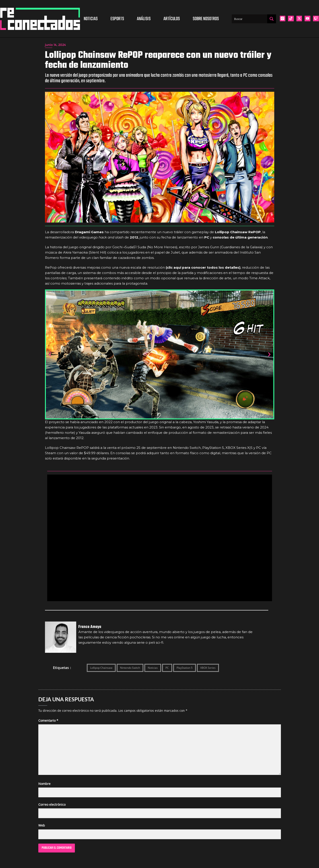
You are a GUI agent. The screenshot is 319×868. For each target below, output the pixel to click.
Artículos (172, 19)
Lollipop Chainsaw (101, 668)
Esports (117, 19)
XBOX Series (208, 668)
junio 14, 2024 (55, 45)
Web (42, 825)
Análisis (144, 19)
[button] (50, 355)
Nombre (44, 784)
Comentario (48, 720)
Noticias (91, 19)
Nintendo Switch (130, 668)
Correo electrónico (52, 804)
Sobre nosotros (206, 19)
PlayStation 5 (185, 668)
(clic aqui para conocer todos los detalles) (203, 267)
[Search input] (250, 19)
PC (167, 668)
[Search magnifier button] (272, 19)
